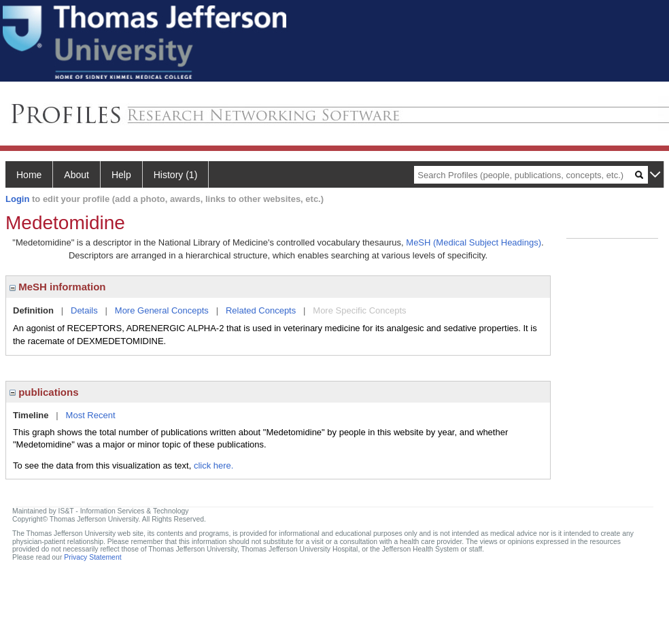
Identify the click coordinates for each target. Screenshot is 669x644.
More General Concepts (162, 310)
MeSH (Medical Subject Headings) (474, 242)
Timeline (31, 415)
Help (121, 175)
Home (29, 175)
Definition (33, 310)
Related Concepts (261, 310)
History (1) (176, 175)
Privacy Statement (92, 557)
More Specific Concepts (359, 310)
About (76, 175)
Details (84, 310)
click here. (214, 465)
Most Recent (91, 415)
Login (17, 199)
